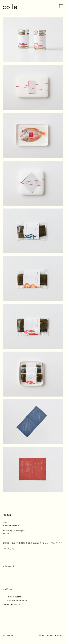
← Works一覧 (9, 566)
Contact (59, 636)
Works (41, 636)
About (50, 636)
